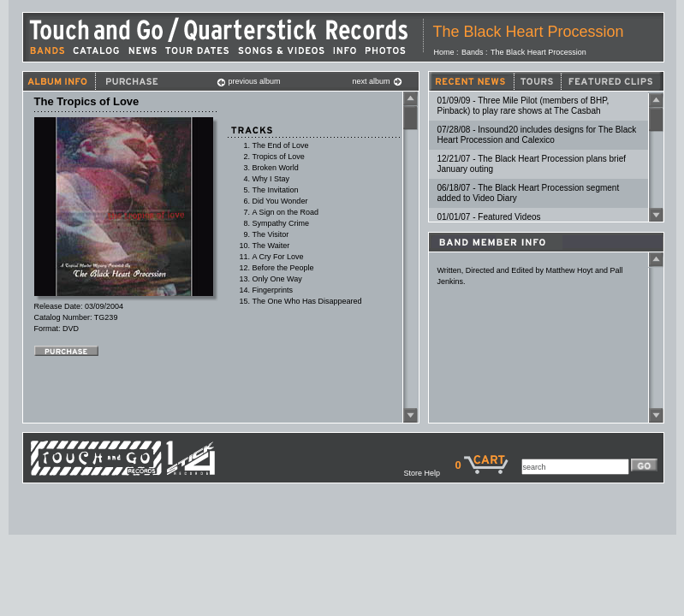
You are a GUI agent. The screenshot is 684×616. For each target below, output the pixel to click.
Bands (473, 52)
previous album (249, 81)
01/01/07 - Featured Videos (489, 217)
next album (378, 81)
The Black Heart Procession (529, 32)
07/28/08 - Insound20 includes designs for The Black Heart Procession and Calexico (537, 135)
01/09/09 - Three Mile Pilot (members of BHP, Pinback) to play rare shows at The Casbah (523, 106)
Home (444, 52)
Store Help (429, 473)
